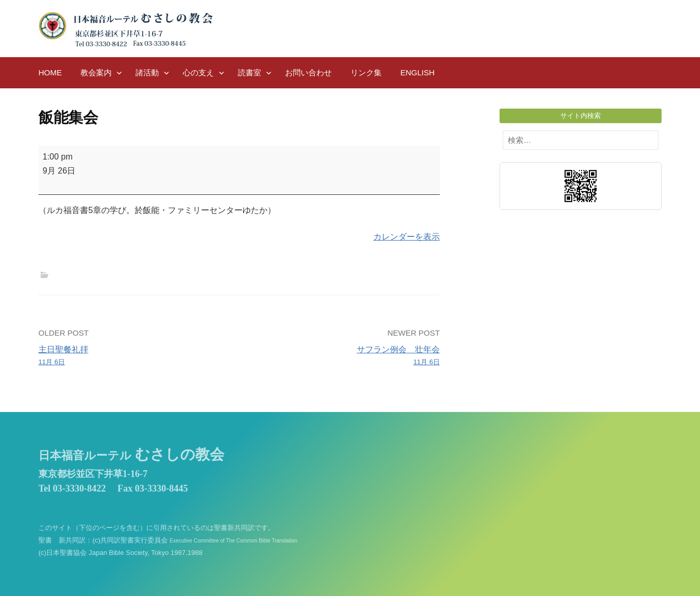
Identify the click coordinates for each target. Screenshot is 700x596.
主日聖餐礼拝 (135, 356)
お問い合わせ (308, 72)
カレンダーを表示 (407, 237)
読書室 (250, 72)
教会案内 (96, 72)
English (418, 72)
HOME (50, 72)
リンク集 (366, 72)
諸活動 (147, 72)
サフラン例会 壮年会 (344, 356)
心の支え (198, 72)
